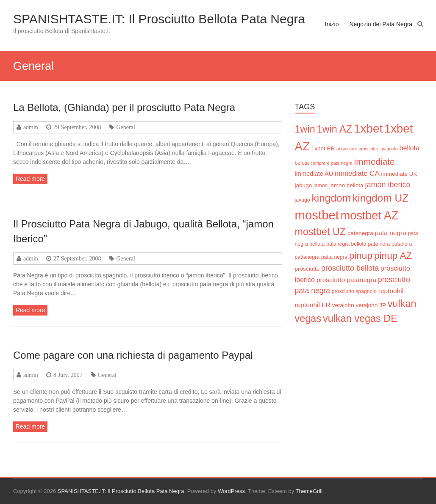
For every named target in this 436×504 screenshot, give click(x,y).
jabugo (304, 185)
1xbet (368, 129)
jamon (321, 186)
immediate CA (357, 173)
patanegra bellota (346, 244)
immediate (375, 162)
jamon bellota (346, 185)
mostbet (317, 215)
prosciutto (307, 269)
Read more (30, 179)
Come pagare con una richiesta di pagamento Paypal (133, 355)
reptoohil (391, 291)
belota (302, 163)
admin (31, 127)
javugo (303, 200)
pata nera (379, 244)
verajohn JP (371, 305)
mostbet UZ (320, 232)
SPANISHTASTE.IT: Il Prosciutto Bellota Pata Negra (159, 19)
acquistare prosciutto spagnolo (367, 149)
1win (305, 129)
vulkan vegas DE (360, 318)
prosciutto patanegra (346, 280)
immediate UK (399, 174)
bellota (410, 148)
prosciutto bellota (350, 268)
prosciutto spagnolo (354, 291)
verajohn (343, 305)
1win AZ (335, 129)
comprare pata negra (332, 163)
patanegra (360, 233)
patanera (402, 244)
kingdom (331, 198)
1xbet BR (323, 148)
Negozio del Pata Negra (381, 24)
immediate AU (314, 174)
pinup (361, 255)
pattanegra (307, 257)
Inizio (332, 24)
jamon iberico (388, 185)
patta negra (334, 257)
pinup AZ (393, 255)
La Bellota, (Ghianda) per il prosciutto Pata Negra (124, 107)
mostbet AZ (369, 216)
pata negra (391, 233)
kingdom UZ (380, 198)
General (125, 127)
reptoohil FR (313, 305)
